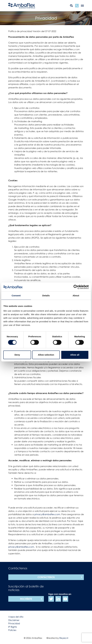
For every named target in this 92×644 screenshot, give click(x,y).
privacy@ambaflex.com (47, 514)
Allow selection (46, 355)
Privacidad (14, 623)
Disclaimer (14, 620)
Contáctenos (46, 577)
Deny (17, 355)
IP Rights (13, 627)
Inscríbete (26, 599)
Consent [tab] (16, 296)
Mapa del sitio (16, 617)
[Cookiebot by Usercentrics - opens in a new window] (76, 287)
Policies (12, 630)
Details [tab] (46, 296)
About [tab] (76, 296)
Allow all (75, 355)
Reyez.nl (64, 638)
